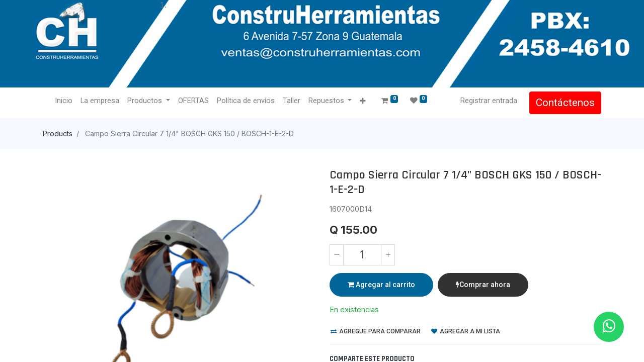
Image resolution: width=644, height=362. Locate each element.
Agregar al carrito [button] (381, 285)
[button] (363, 101)
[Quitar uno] (337, 255)
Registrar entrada (489, 101)
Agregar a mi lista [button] (466, 331)
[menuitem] (64, 101)
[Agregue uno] (388, 255)
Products (58, 133)
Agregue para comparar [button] (376, 331)
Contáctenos (565, 103)
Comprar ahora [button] (483, 285)
